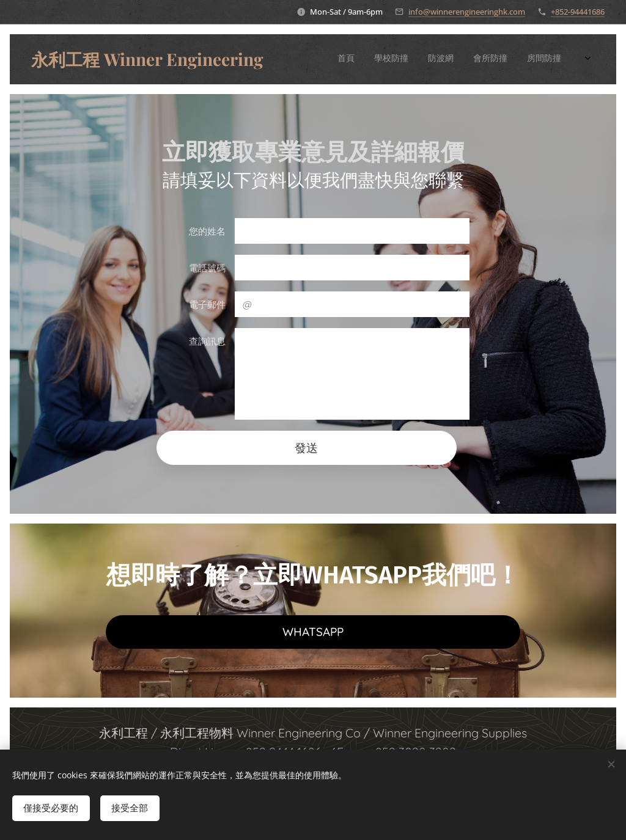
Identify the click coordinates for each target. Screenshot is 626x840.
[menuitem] (422, 59)
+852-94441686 (578, 12)
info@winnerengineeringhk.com (467, 12)
